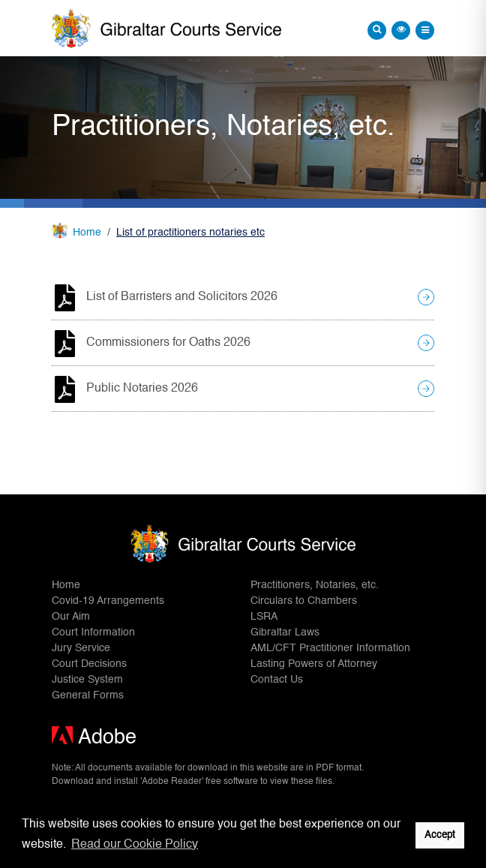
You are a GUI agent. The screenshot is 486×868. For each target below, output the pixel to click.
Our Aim (71, 617)
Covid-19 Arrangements (108, 601)
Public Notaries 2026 (142, 389)
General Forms (88, 695)
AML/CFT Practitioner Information (330, 648)
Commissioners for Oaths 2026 (168, 343)
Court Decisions (89, 664)
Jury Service (81, 648)
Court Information (93, 632)
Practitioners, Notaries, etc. (315, 585)
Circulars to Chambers (304, 601)
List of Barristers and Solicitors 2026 (182, 297)
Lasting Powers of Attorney (314, 664)
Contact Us (277, 680)
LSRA (264, 617)
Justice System (87, 680)
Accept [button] (440, 835)
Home (87, 233)
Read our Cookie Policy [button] (135, 845)
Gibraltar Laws (285, 632)
